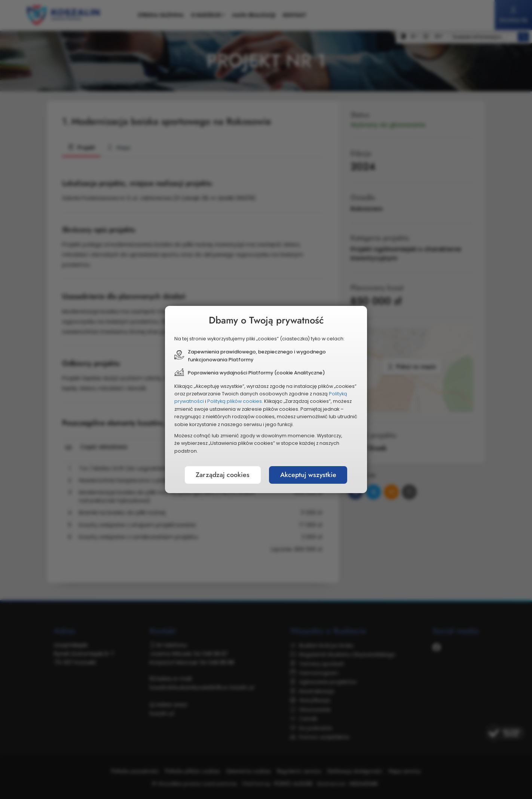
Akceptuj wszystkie (309, 475)
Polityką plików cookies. (235, 401)
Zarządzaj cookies (222, 475)
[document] (266, 399)
